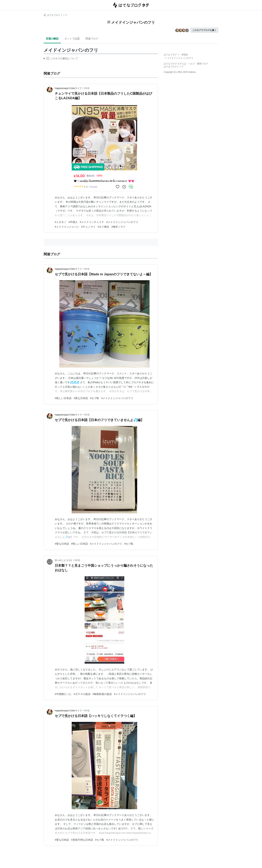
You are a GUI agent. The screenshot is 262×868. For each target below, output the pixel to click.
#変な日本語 (81, 398)
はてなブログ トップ (55, 15)
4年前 (87, 269)
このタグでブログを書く (204, 30)
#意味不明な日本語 (82, 840)
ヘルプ (192, 64)
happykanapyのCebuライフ (68, 88)
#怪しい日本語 (63, 398)
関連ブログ (92, 39)
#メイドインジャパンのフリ (122, 222)
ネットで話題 (72, 39)
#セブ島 (95, 398)
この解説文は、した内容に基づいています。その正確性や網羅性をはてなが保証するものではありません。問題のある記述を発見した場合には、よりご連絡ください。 (61, 59)
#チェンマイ (88, 227)
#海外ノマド (118, 227)
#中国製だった (63, 694)
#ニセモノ (61, 222)
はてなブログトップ (174, 67)
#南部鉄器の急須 (102, 694)
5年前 (87, 415)
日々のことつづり (63, 560)
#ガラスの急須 (82, 694)
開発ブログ (203, 64)
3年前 (87, 88)
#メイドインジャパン (67, 227)
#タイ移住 (104, 227)
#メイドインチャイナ (92, 222)
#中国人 (73, 222)
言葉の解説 (52, 39)
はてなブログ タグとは (175, 64)
